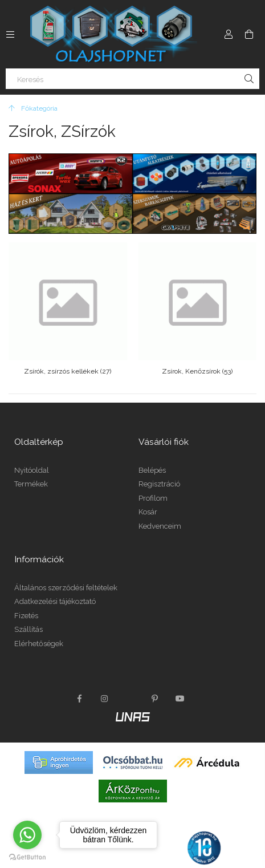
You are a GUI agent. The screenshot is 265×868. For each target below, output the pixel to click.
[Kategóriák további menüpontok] (10, 34)
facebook (80, 699)
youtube (180, 699)
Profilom (153, 498)
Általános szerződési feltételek (66, 588)
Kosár (148, 512)
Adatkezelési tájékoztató (55, 601)
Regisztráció (159, 484)
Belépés (152, 470)
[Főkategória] (33, 108)
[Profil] (229, 34)
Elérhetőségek (39, 644)
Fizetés (26, 616)
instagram (105, 699)
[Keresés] (132, 79)
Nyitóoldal (32, 470)
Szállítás (28, 629)
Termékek (31, 484)
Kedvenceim (160, 526)
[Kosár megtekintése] (249, 34)
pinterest (155, 699)
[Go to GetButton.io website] (27, 857)
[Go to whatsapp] (27, 835)
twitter (130, 699)
